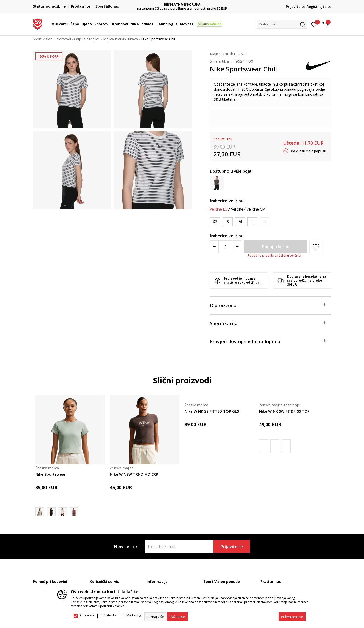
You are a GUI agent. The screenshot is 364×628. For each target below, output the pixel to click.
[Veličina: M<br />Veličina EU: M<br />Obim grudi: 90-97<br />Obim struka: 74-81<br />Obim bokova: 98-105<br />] (240, 222)
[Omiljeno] (314, 24)
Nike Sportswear (51, 474)
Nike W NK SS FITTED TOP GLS (212, 411)
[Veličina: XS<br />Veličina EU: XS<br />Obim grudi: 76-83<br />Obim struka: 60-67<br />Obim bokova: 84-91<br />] (215, 222)
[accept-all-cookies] (292, 617)
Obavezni (87, 615)
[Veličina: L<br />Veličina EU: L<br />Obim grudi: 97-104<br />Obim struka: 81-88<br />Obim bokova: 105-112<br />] (252, 222)
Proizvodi (63, 39)
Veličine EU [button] (219, 209)
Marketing (134, 615)
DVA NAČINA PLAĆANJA (182, 4)
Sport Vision (43, 39)
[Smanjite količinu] (214, 247)
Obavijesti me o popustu (308, 151)
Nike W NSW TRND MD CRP (134, 474)
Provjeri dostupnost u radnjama (268, 341)
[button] (282, 24)
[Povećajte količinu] (237, 247)
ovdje (320, 89)
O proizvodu (268, 305)
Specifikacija (268, 323)
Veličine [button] (237, 209)
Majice (94, 39)
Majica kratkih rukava (120, 39)
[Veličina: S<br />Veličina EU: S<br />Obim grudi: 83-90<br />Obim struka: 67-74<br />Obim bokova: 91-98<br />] (228, 222)
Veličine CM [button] (256, 209)
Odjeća (80, 39)
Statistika (110, 615)
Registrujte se (319, 6)
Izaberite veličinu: (227, 201)
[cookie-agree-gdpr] (177, 617)
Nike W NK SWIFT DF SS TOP (284, 411)
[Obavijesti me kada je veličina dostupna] (265, 222)
